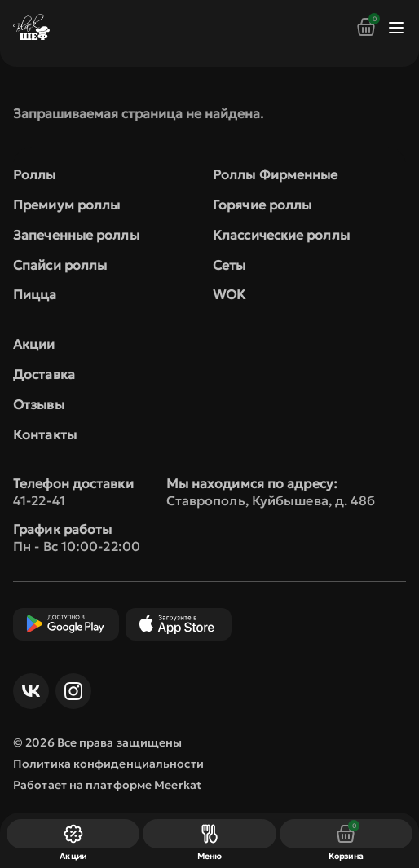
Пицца (35, 294)
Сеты (229, 265)
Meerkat (178, 785)
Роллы (35, 174)
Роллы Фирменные (276, 174)
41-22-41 (39, 500)
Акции (34, 344)
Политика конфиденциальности (108, 764)
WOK (229, 294)
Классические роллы (281, 235)
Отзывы (39, 404)
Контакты (45, 434)
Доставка (44, 374)
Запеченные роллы (76, 235)
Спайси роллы (60, 265)
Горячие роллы (262, 205)
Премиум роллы (66, 205)
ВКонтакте (27, 691)
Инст (69, 691)
